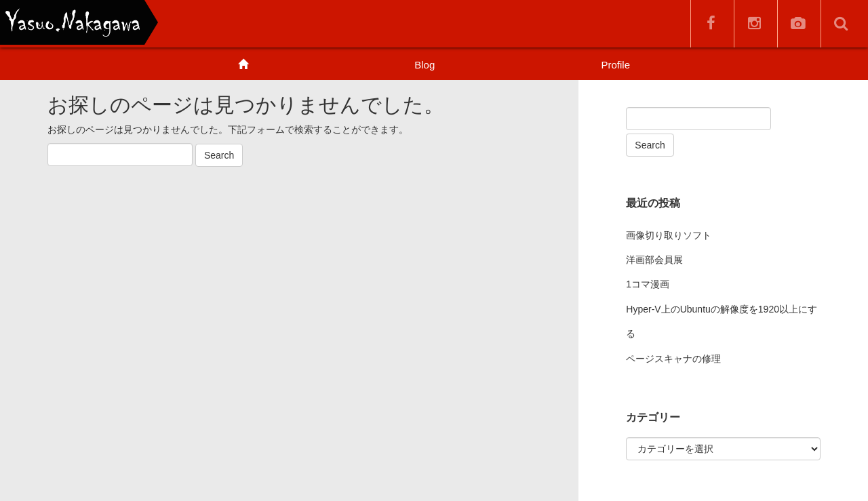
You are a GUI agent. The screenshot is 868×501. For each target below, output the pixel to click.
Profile (615, 65)
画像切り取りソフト (669, 235)
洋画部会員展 (654, 260)
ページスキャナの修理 (673, 359)
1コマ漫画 (648, 284)
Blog (425, 65)
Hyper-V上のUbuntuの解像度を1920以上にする (722, 321)
